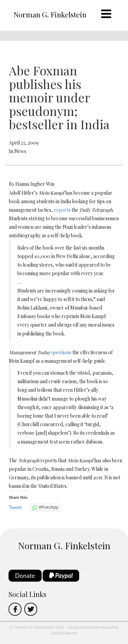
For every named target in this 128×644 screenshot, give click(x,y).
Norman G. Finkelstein (50, 14)
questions (61, 352)
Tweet (15, 507)
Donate (25, 575)
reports (62, 210)
